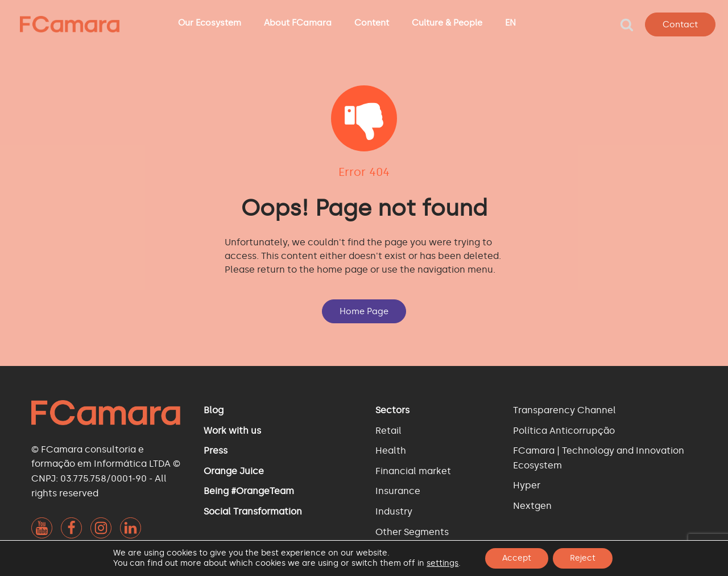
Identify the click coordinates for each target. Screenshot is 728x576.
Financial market (413, 471)
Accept (517, 558)
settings (442, 563)
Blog (214, 410)
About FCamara (298, 23)
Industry (394, 511)
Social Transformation (253, 511)
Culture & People (447, 23)
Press (216, 450)
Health (391, 450)
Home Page (364, 311)
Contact (680, 24)
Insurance (398, 491)
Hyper (527, 485)
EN (510, 23)
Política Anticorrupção (564, 431)
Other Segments (412, 532)
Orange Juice (234, 471)
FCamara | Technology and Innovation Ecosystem (599, 458)
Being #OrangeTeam (249, 491)
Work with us (232, 431)
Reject (583, 558)
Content (372, 23)
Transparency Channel (564, 410)
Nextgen (532, 506)
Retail (388, 431)
